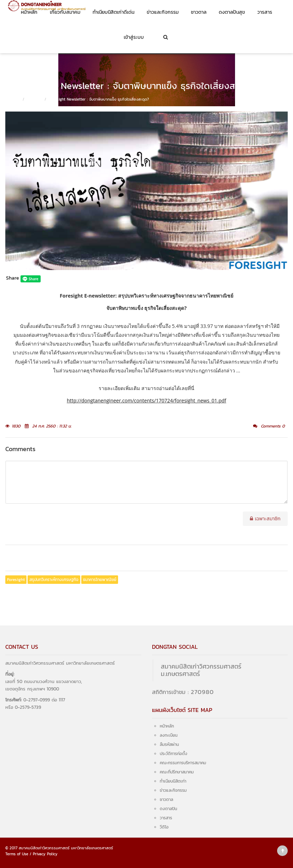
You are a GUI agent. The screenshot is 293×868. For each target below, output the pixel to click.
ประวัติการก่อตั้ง (174, 754)
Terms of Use (17, 854)
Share (13, 278)
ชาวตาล (199, 12)
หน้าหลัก (29, 12)
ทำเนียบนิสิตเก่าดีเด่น (113, 12)
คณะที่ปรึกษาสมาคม (177, 772)
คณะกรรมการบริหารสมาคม (183, 763)
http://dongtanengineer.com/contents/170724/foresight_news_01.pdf (146, 400)
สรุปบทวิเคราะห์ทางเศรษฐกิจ (54, 580)
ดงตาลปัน (168, 809)
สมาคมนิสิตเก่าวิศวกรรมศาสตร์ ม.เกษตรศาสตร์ (201, 670)
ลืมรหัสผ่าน (169, 744)
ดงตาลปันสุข (232, 12)
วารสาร (265, 12)
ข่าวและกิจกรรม (163, 12)
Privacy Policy (45, 854)
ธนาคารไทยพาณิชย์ (100, 580)
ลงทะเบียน (169, 735)
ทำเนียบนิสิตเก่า (173, 781)
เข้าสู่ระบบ (134, 37)
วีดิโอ (164, 827)
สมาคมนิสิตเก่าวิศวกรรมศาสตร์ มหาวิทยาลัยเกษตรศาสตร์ (66, 848)
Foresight (16, 580)
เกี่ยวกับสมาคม (65, 12)
